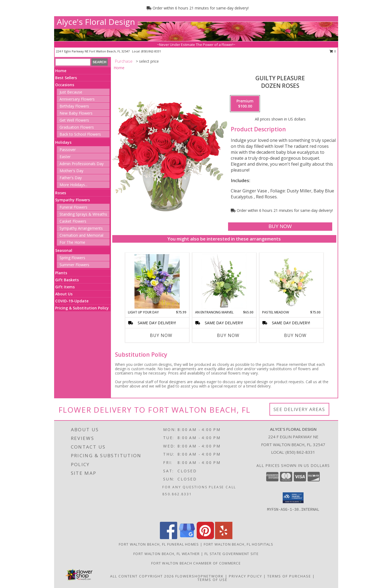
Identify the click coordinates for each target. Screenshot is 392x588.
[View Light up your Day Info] (157, 281)
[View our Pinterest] (205, 538)
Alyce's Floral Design (96, 22)
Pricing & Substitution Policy (82, 308)
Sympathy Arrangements (81, 228)
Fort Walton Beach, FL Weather (167, 554)
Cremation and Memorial (81, 235)
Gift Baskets (67, 280)
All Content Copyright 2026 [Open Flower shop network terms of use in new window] (142, 576)
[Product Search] (73, 62)
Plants (61, 273)
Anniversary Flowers (77, 99)
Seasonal (64, 250)
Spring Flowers (72, 258)
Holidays (63, 142)
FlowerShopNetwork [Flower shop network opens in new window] (200, 576)
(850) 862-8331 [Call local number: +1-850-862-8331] (151, 51)
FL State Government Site (232, 554)
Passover (68, 150)
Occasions (65, 85)
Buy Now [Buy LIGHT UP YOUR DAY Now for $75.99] (161, 335)
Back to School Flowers (80, 134)
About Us (64, 294)
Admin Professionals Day (82, 164)
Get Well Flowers (74, 120)
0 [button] (333, 51)
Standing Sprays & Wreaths (83, 214)
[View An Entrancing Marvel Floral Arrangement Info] (224, 281)
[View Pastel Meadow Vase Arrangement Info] (291, 281)
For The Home (72, 242)
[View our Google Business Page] (187, 538)
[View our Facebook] (169, 538)
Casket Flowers (73, 221)
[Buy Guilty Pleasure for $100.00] (280, 227)
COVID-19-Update (72, 301)
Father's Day (71, 178)
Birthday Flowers (74, 106)
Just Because (71, 92)
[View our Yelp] (224, 538)
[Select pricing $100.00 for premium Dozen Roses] (245, 104)
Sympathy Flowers (73, 200)
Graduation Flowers (77, 127)
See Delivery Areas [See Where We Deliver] (299, 409)
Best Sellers (66, 78)
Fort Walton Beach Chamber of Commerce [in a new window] (196, 563)
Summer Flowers (74, 265)
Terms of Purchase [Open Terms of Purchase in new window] (289, 576)
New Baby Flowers (76, 113)
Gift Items (65, 287)
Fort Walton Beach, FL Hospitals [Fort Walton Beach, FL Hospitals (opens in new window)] (238, 544)
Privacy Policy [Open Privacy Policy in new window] (246, 576)
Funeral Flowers (73, 207)
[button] (293, 498)
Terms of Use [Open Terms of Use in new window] (213, 580)
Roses (61, 193)
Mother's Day (71, 171)
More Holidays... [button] (73, 185)
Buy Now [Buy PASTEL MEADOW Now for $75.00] (295, 335)
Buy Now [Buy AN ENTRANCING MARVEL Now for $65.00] (228, 335)
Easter (65, 157)
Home (61, 71)
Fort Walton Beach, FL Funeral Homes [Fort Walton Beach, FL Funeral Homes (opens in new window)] (159, 544)
